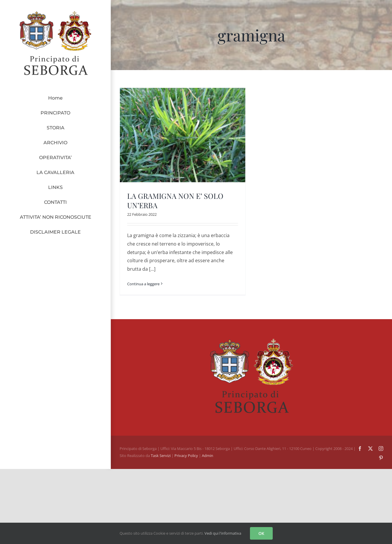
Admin (208, 456)
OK (261, 533)
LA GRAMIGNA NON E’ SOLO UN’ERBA (175, 201)
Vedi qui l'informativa (223, 533)
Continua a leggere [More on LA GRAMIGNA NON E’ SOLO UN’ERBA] (143, 284)
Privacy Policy (187, 456)
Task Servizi (161, 456)
